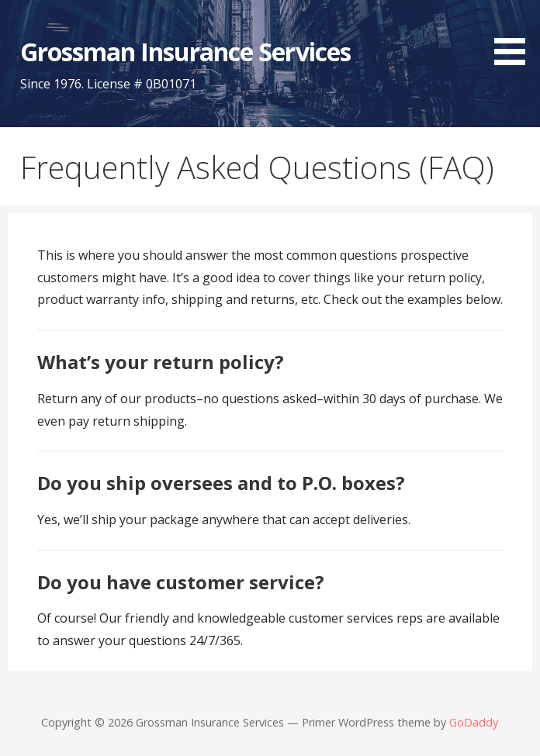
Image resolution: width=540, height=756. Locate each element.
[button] (515, 35)
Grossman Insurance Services (185, 52)
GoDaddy (474, 722)
